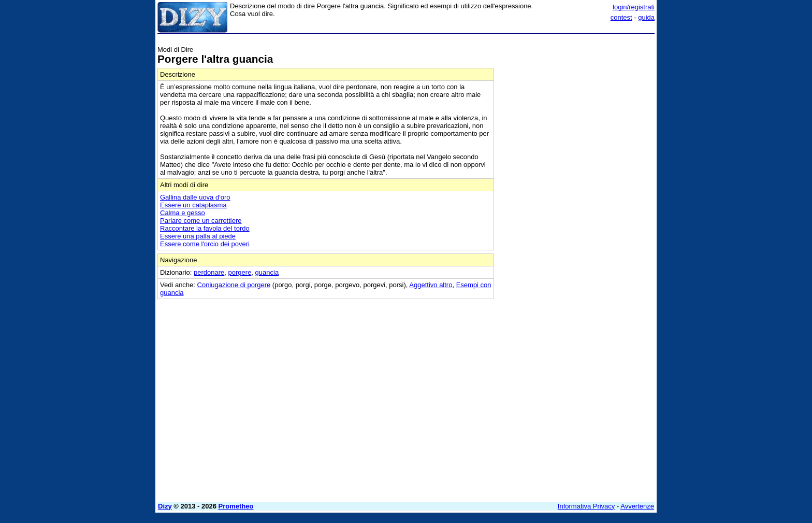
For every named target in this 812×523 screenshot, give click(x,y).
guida (646, 17)
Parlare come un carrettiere (201, 221)
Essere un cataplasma (193, 205)
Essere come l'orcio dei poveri (205, 244)
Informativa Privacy (586, 506)
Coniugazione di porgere (234, 285)
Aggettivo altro (431, 285)
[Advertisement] (577, 193)
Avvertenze (637, 506)
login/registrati (634, 7)
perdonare (209, 272)
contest (621, 17)
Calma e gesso (183, 213)
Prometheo (236, 506)
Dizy (165, 506)
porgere (240, 272)
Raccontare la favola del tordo (205, 228)
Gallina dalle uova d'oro (195, 197)
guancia (267, 272)
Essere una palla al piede (198, 236)
